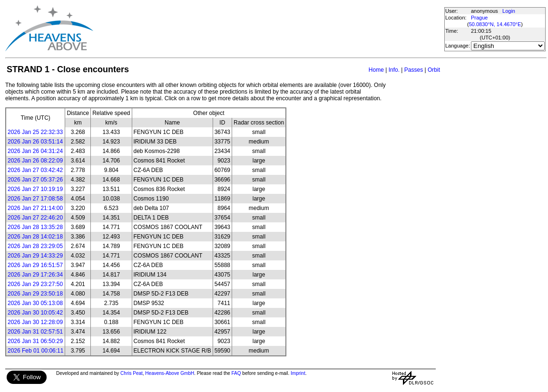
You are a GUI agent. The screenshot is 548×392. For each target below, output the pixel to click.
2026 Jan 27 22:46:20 (35, 218)
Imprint (298, 373)
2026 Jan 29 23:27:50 (35, 284)
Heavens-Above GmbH (170, 373)
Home (376, 70)
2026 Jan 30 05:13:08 (35, 303)
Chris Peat (132, 373)
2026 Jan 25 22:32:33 (35, 132)
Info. (394, 70)
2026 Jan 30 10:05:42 (35, 313)
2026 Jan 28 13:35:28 (35, 227)
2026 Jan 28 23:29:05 (35, 246)
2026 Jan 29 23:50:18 (35, 294)
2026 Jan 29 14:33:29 (35, 256)
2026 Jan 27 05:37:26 (35, 180)
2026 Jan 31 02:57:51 (35, 332)
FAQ (236, 373)
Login (509, 11)
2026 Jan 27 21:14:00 (35, 208)
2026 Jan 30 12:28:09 (35, 322)
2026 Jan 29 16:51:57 (35, 265)
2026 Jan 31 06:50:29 (35, 341)
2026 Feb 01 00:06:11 (35, 351)
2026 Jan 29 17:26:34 (35, 275)
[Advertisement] (268, 29)
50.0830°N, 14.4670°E (495, 24)
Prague (479, 18)
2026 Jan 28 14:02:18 (35, 237)
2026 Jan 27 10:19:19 (35, 189)
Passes (414, 70)
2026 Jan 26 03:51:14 (35, 142)
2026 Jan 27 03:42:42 (35, 170)
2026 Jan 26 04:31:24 (35, 151)
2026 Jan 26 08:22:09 (35, 161)
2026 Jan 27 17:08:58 (35, 199)
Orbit (434, 70)
